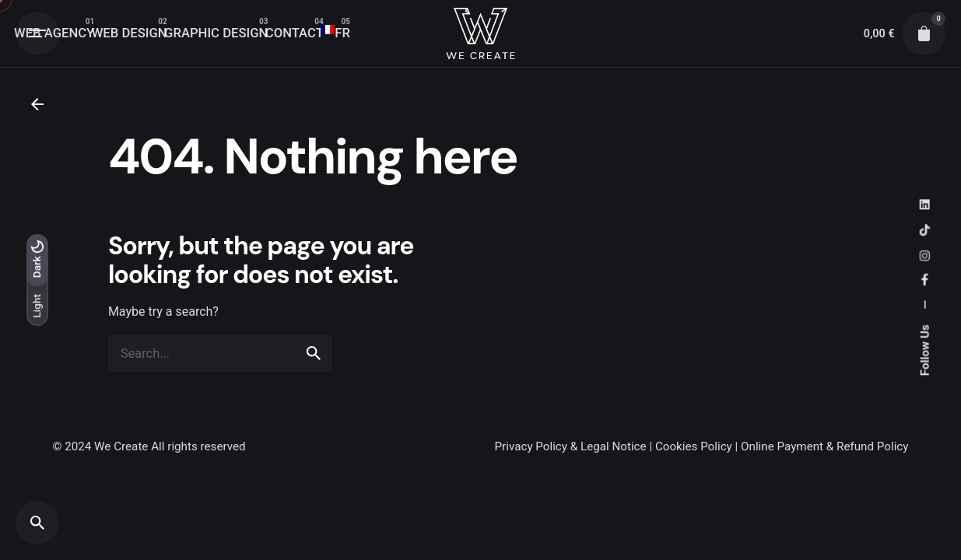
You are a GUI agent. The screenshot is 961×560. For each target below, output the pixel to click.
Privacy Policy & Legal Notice (571, 446)
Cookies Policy (694, 446)
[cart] (924, 33)
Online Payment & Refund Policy (824, 446)
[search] (314, 353)
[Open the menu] (37, 33)
